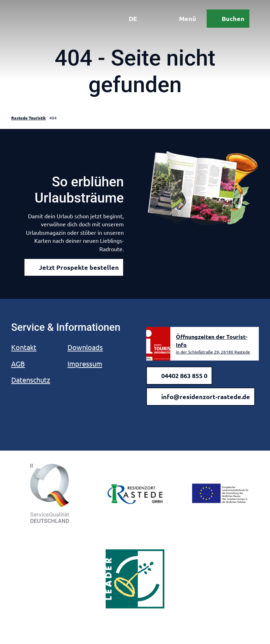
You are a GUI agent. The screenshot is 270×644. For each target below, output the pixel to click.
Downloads (85, 347)
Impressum (85, 364)
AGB (18, 364)
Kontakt (24, 347)
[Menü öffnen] (181, 20)
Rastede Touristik (29, 118)
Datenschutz (31, 380)
